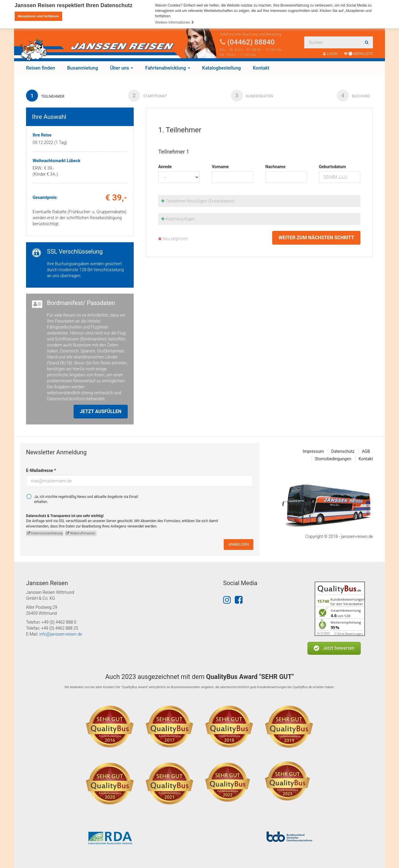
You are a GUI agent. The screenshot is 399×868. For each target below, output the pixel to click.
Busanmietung (83, 68)
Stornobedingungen (333, 458)
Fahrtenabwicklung (167, 68)
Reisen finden (41, 68)
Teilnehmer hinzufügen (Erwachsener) (198, 201)
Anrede (165, 166)
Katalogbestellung (222, 68)
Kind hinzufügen (178, 219)
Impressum (313, 451)
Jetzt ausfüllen (101, 411)
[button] (334, 648)
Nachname (275, 166)
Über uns (122, 68)
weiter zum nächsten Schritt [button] (316, 237)
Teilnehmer (45, 95)
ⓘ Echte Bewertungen (348, 634)
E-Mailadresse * (41, 470)
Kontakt (261, 68)
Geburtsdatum (332, 166)
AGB (366, 451)
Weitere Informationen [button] (175, 22)
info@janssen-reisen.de (61, 634)
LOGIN (331, 53)
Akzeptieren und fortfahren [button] (38, 16)
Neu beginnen (173, 238)
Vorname (220, 166)
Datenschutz (343, 451)
